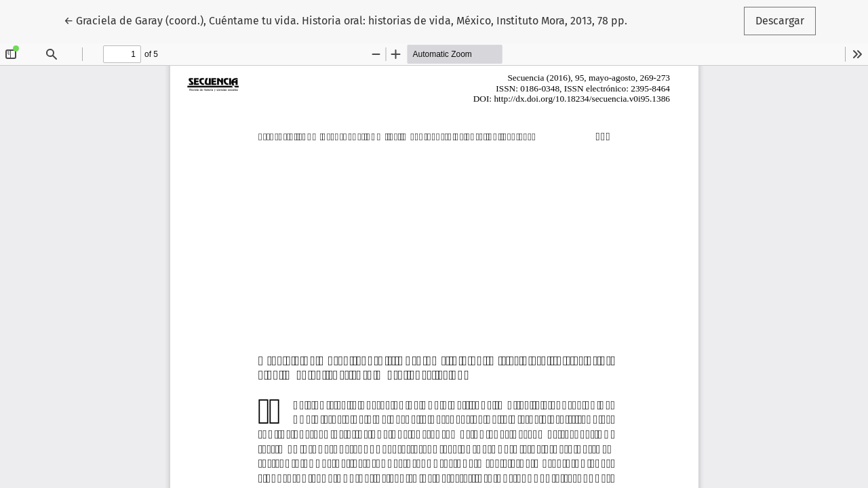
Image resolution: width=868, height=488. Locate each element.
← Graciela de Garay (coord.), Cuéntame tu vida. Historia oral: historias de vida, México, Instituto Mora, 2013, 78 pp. (346, 20)
